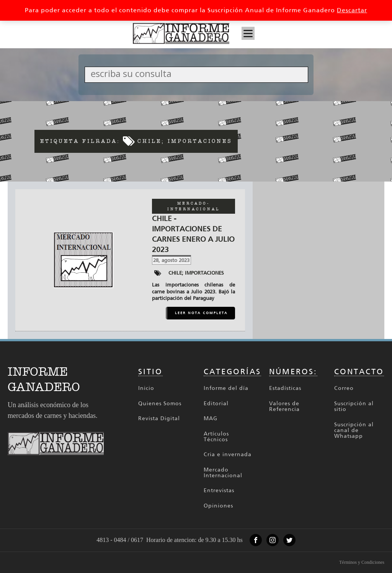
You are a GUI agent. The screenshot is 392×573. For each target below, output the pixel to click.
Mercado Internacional (223, 473)
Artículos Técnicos (216, 437)
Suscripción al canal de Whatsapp (354, 431)
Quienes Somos (160, 404)
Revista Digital (159, 418)
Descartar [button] (352, 10)
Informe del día (226, 388)
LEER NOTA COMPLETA (201, 313)
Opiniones (218, 506)
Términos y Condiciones (362, 562)
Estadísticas (285, 388)
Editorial (216, 404)
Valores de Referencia (284, 407)
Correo (344, 388)
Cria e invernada (228, 454)
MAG (211, 418)
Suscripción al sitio (354, 407)
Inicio (146, 388)
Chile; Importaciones (196, 273)
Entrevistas (219, 490)
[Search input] (198, 73)
